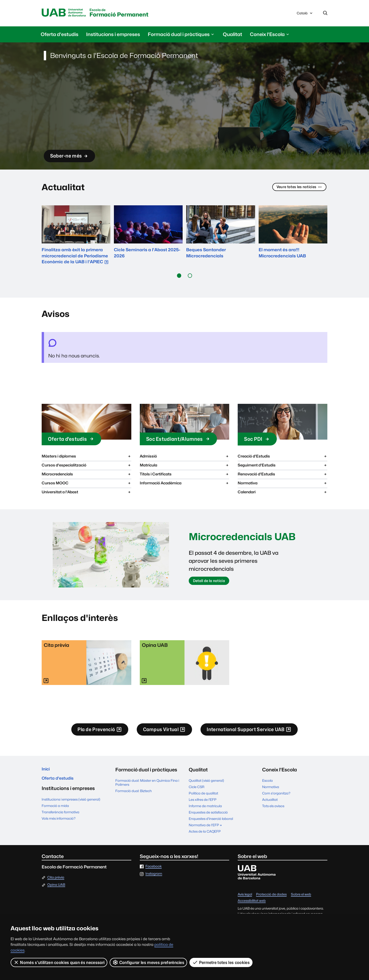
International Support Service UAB (260, 734)
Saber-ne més (74, 155)
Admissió (185, 457)
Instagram (154, 878)
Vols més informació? (59, 826)
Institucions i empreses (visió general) (71, 807)
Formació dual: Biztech (134, 795)
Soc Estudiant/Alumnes (184, 440)
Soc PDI (260, 440)
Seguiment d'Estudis (283, 466)
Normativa (283, 484)
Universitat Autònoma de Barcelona (67, 13)
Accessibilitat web (252, 905)
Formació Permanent (133, 14)
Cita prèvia (56, 882)
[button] (179, 277)
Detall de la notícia (212, 583)
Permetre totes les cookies (221, 962)
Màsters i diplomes (86, 457)
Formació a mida (55, 813)
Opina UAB (56, 889)
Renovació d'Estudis (283, 475)
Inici (46, 774)
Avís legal (245, 899)
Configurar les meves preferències (149, 962)
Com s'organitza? (276, 798)
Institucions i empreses (113, 35)
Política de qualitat (203, 798)
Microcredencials (86, 475)
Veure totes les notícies (296, 188)
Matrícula (185, 466)
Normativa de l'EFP (206, 829)
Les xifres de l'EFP (203, 804)
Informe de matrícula (205, 810)
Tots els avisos (273, 810)
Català (305, 15)
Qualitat (233, 35)
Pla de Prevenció (84, 734)
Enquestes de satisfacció (208, 817)
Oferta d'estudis (60, 35)
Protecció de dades (271, 899)
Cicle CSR (197, 791)
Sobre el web (301, 899)
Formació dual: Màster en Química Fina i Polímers (147, 787)
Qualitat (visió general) (206, 785)
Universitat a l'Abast (86, 493)
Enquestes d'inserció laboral (211, 823)
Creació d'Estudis (283, 457)
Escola (267, 785)
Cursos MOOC (86, 484)
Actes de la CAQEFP (205, 836)
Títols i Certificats (185, 475)
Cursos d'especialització (86, 466)
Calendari (283, 493)
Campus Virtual (160, 734)
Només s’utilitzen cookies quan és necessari (59, 962)
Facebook (154, 871)
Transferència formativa (60, 820)
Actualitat (270, 804)
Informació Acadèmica (185, 484)
